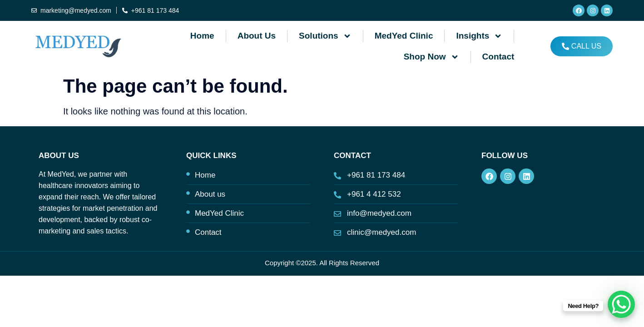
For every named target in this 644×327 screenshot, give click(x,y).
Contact (498, 57)
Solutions (325, 36)
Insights (479, 36)
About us (257, 36)
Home (202, 36)
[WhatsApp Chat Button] (621, 304)
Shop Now (431, 57)
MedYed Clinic (404, 36)
